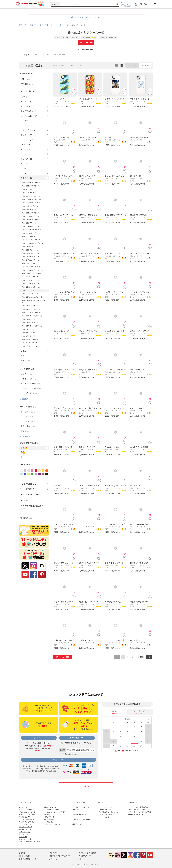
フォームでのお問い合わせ (137, 810)
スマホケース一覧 (25, 839)
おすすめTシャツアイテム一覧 (30, 842)
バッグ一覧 (23, 837)
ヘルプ (86, 786)
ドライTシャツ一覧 (26, 810)
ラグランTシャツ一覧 (27, 819)
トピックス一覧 (49, 817)
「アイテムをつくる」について (109, 812)
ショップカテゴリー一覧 (52, 824)
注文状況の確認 (126, 6)
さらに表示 (24, 399)
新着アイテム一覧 (50, 807)
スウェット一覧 (25, 832)
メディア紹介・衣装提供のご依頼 (139, 812)
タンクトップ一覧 (25, 824)
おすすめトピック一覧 (51, 810)
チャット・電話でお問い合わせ (138, 807)
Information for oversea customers (86, 17)
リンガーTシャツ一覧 (27, 822)
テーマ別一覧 (48, 822)
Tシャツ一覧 (23, 807)
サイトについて (104, 817)
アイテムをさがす (25, 802)
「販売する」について (106, 810)
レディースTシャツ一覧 (27, 815)
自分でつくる (77, 810)
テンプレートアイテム (56, 54)
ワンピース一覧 (24, 817)
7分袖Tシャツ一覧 (25, 829)
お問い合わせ (132, 802)
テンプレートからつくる (81, 807)
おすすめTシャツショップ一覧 (54, 812)
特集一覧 (47, 815)
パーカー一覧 (24, 834)
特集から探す (29, 518)
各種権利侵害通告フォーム (137, 815)
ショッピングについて (106, 807)
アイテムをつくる (79, 802)
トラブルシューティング (107, 815)
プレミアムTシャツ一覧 (27, 812)
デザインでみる (145, 65)
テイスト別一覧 (49, 819)
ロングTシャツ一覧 (26, 827)
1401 (142, 657)
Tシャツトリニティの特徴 (81, 819)
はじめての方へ (78, 824)
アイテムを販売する (79, 814)
